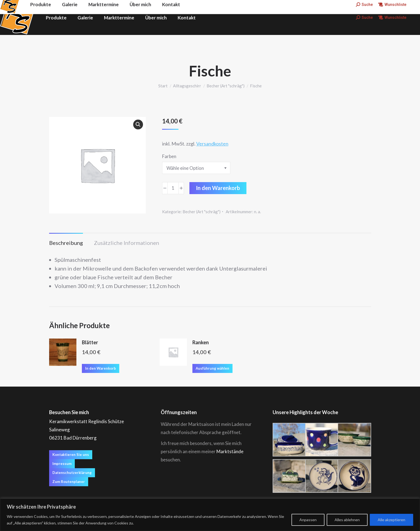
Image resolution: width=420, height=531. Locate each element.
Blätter (90, 342)
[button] (138, 124)
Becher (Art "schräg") (202, 212)
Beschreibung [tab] (66, 243)
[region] (210, 515)
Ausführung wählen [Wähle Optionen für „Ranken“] (212, 368)
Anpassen (308, 520)
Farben (169, 156)
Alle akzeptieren (391, 520)
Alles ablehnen (347, 520)
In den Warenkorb (218, 188)
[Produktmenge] (173, 188)
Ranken (201, 342)
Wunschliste (392, 17)
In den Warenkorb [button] (101, 368)
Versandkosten (212, 144)
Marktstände (230, 451)
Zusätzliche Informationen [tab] (126, 243)
